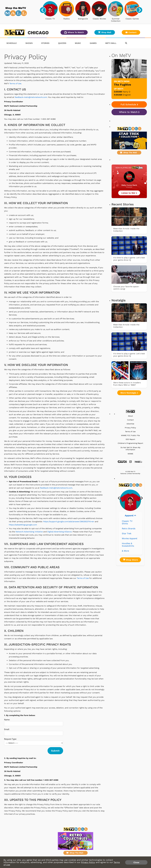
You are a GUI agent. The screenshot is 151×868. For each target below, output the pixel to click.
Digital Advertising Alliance (59, 532)
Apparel (130, 516)
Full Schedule (129, 104)
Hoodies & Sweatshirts (128, 545)
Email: (7, 729)
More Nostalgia (129, 393)
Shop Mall (105, 32)
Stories (45, 43)
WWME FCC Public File (130, 435)
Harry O (126, 92)
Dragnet (127, 95)
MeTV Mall (111, 43)
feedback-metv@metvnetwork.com (31, 97)
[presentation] (43, 10)
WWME (130, 454)
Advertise (130, 424)
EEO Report (130, 439)
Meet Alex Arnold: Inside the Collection (126, 230)
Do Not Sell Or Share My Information (130, 449)
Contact (131, 32)
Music (78, 43)
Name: (7, 720)
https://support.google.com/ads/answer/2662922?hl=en (69, 522)
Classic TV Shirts (127, 522)
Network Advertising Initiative (29, 532)
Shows (29, 43)
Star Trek (127, 533)
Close (136, 862)
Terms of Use (15, 84)
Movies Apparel (130, 538)
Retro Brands (129, 528)
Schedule (12, 43)
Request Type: (10, 739)
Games (93, 43)
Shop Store (130, 560)
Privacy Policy (130, 428)
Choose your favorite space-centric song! (126, 288)
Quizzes (62, 43)
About (130, 416)
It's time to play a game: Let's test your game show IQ (129, 259)
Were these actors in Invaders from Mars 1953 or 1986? (127, 384)
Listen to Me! (129, 193)
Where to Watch (129, 112)
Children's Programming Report (130, 443)
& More (125, 551)
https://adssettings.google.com (23, 525)
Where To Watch (74, 32)
